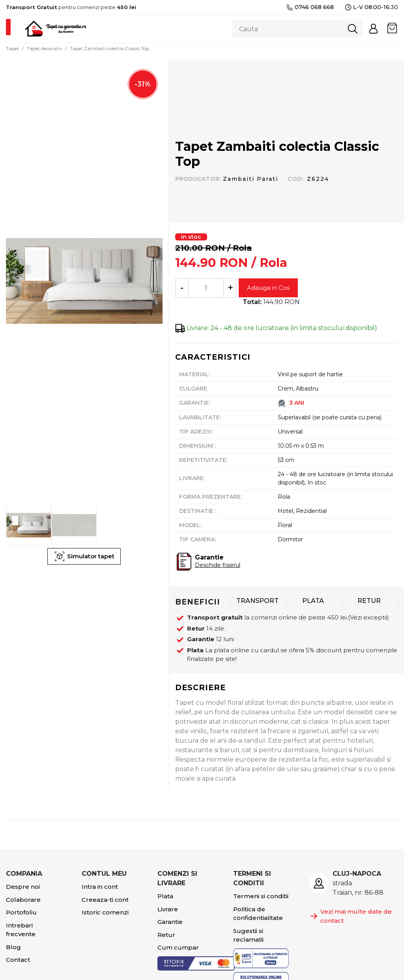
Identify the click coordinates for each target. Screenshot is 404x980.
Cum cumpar (178, 947)
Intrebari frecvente (21, 930)
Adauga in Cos (268, 288)
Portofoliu (21, 912)
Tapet (12, 48)
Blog (13, 947)
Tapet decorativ (44, 48)
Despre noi (23, 887)
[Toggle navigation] (8, 27)
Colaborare (23, 900)
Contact (18, 960)
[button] (373, 29)
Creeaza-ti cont (105, 900)
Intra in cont (100, 887)
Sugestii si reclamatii (248, 935)
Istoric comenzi (105, 912)
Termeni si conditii (261, 896)
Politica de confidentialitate (258, 914)
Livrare (168, 909)
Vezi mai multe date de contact (350, 916)
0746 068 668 (310, 7)
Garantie (170, 922)
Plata (165, 896)
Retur (166, 935)
